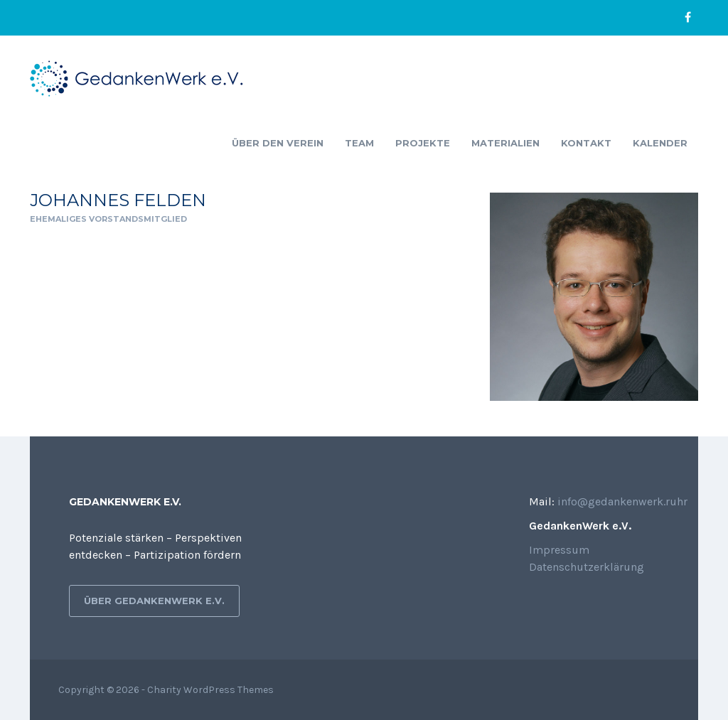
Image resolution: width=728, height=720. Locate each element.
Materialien (505, 143)
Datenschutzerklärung (587, 567)
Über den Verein (278, 143)
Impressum (559, 550)
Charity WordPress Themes (210, 690)
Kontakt (586, 143)
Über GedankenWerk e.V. (154, 601)
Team (359, 143)
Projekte (423, 143)
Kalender (660, 143)
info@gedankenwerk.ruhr (622, 501)
